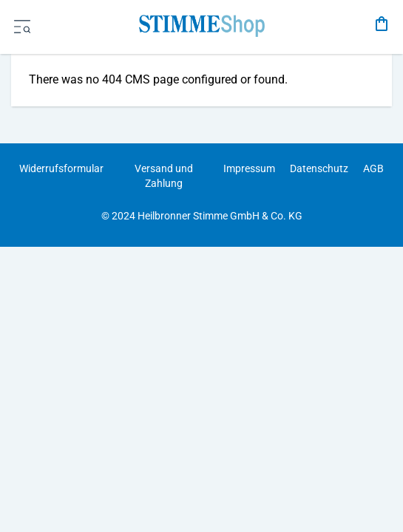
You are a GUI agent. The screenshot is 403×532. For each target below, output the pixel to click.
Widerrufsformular (61, 168)
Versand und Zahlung (164, 176)
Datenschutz (319, 168)
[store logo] (201, 24)
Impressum (249, 168)
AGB (373, 168)
